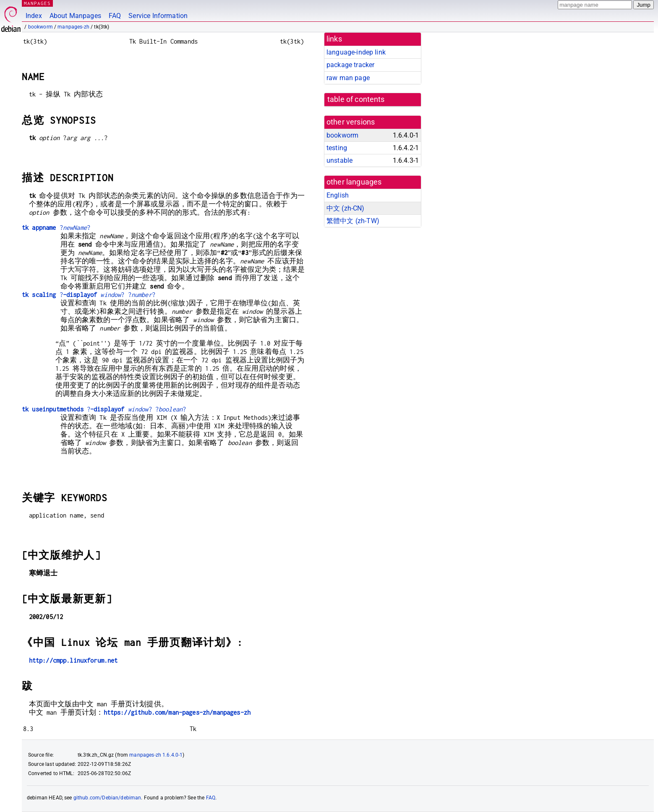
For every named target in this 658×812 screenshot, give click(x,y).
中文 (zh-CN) (346, 208)
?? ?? (89, 295)
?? (56, 228)
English (338, 195)
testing (337, 148)
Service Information (158, 16)
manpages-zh (73, 27)
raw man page (348, 78)
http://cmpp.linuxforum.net (73, 660)
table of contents (356, 99)
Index (34, 16)
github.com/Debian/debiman (107, 798)
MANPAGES (37, 3)
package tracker (350, 65)
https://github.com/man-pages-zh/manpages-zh (177, 712)
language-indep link (356, 52)
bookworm (40, 27)
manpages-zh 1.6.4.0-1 (156, 755)
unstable (339, 160)
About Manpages (75, 16)
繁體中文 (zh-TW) (353, 221)
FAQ (115, 16)
